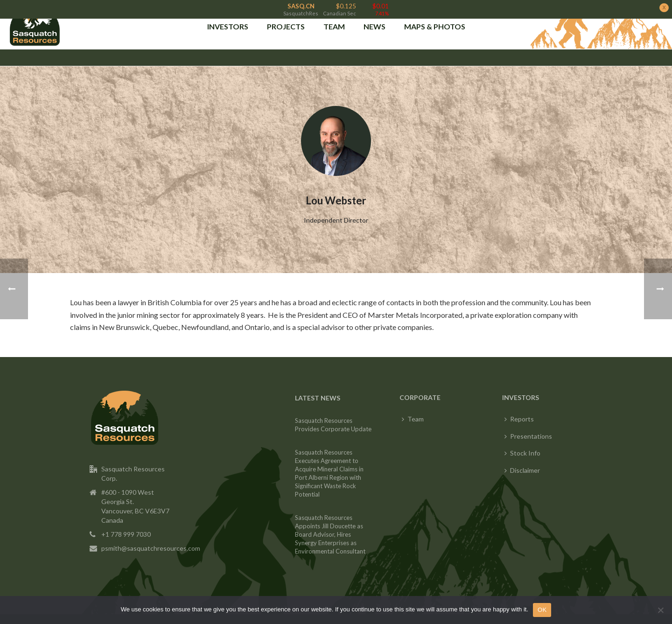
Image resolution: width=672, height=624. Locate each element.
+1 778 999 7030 (126, 526)
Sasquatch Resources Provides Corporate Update (333, 417)
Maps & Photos (435, 24)
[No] (660, 610)
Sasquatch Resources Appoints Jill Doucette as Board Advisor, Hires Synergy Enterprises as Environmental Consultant (330, 527)
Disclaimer (522, 462)
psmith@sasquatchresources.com (151, 540)
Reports (519, 411)
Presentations (528, 428)
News (374, 24)
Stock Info (522, 445)
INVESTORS (228, 24)
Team (334, 24)
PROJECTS (286, 24)
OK (542, 610)
